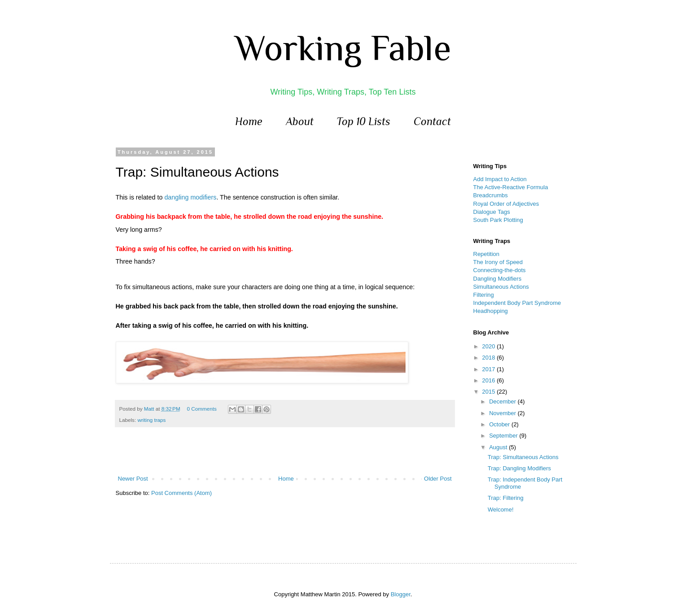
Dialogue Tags (492, 212)
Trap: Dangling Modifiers (519, 468)
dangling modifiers (190, 197)
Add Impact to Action (500, 179)
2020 (490, 346)
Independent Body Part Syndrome (517, 303)
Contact (432, 121)
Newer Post (133, 479)
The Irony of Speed (498, 262)
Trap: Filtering (506, 498)
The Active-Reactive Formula (511, 187)
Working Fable (343, 48)
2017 (490, 369)
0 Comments (202, 409)
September (504, 436)
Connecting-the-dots (500, 270)
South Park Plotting (498, 220)
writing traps (151, 420)
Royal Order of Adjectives (506, 204)
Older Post (438, 479)
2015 (490, 392)
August (499, 447)
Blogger (401, 594)
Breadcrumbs (491, 195)
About (300, 121)
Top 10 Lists (363, 121)
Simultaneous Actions (501, 287)
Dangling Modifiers (498, 279)
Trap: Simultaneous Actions (523, 457)
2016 (490, 380)
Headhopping (491, 311)
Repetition (487, 254)
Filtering (484, 295)
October (500, 424)
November (503, 413)
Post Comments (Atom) (181, 493)
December (503, 401)
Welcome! (501, 510)
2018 (490, 358)
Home (249, 121)
